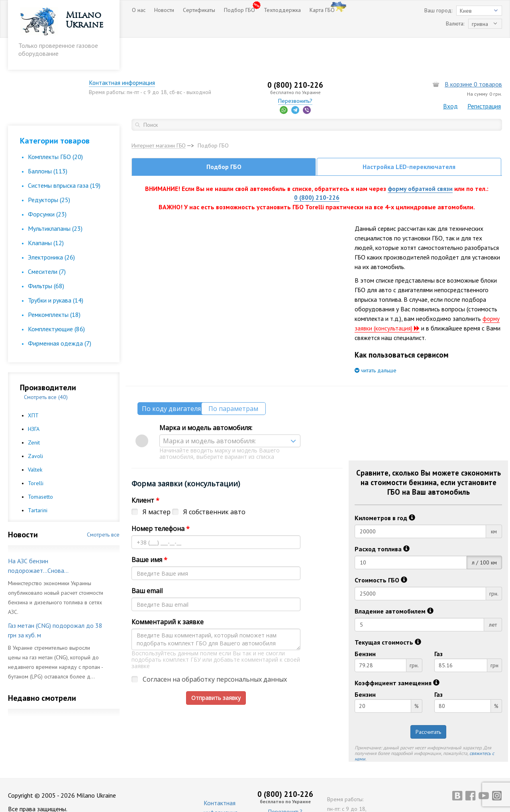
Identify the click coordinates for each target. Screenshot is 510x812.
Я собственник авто (214, 482)
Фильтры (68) (46, 254)
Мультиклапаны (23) (55, 197)
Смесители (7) (47, 240)
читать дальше (376, 340)
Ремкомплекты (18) (54, 283)
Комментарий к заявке (168, 592)
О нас (139, 10)
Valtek (35, 438)
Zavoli (35, 424)
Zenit (34, 411)
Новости (164, 10)
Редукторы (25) (49, 168)
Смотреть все (103, 503)
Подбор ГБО (239, 10)
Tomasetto (40, 465)
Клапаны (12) (46, 211)
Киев (466, 11)
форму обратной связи (420, 157)
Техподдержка (282, 10)
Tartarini (38, 478)
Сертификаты (199, 10)
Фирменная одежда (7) (60, 311)
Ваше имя (149, 529)
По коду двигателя (173, 378)
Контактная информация (165, 51)
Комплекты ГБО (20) (55, 125)
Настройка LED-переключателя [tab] (409, 136)
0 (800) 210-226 (317, 167)
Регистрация (484, 74)
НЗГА (34, 397)
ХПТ (33, 383)
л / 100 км (484, 532)
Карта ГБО (322, 10)
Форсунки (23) (47, 182)
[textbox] (230, 411)
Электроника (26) (51, 225)
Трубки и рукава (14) (56, 268)
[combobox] (230, 411)
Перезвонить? (317, 69)
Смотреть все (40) (46, 365)
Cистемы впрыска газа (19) (64, 153)
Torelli (36, 451)
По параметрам (249, 378)
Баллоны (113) (48, 139)
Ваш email (147, 560)
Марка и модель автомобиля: (206, 397)
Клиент (145, 470)
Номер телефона (161, 498)
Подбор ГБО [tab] (224, 136)
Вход (450, 74)
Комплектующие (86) (56, 297)
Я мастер (157, 482)
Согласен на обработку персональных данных (215, 649)
